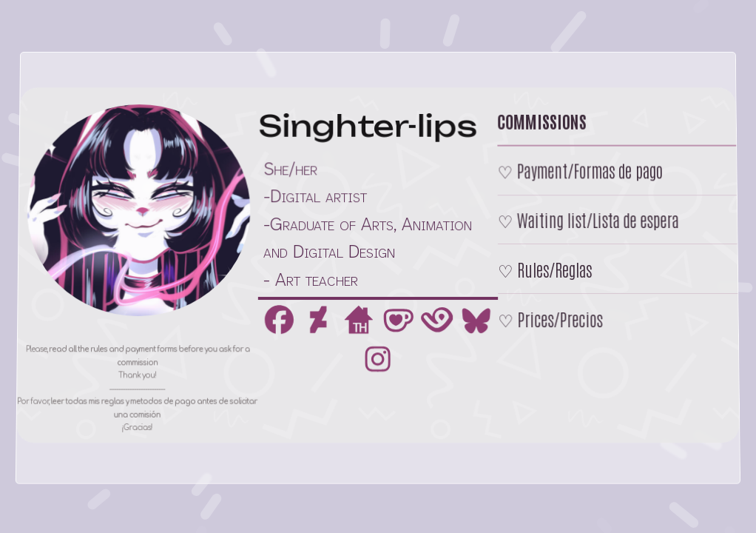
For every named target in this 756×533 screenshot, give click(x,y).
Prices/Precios (561, 318)
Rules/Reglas (554, 269)
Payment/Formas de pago (588, 171)
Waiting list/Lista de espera (597, 220)
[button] (279, 321)
